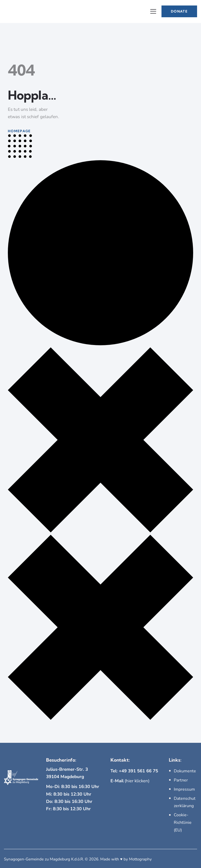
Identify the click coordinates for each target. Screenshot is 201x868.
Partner (181, 780)
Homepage (19, 131)
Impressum (184, 789)
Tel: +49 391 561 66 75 (134, 771)
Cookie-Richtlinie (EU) (183, 821)
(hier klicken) (130, 781)
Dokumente (185, 771)
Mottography (140, 858)
